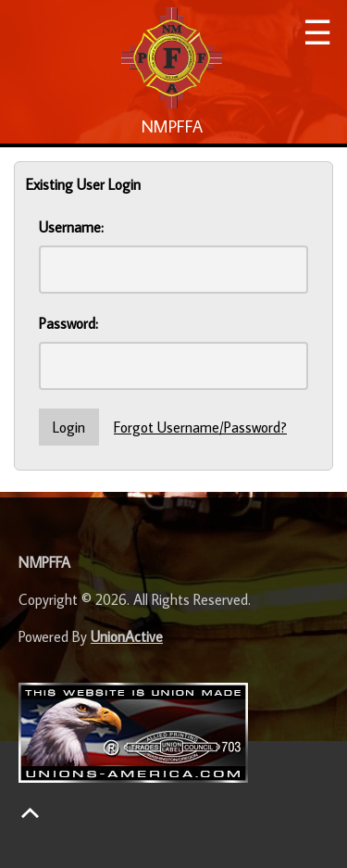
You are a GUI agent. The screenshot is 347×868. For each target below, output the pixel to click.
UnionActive (127, 636)
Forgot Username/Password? (200, 427)
